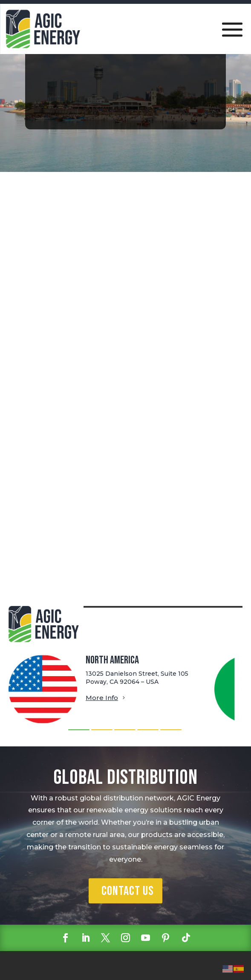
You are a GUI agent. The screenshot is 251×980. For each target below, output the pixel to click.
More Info (102, 698)
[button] (79, 730)
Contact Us (128, 891)
